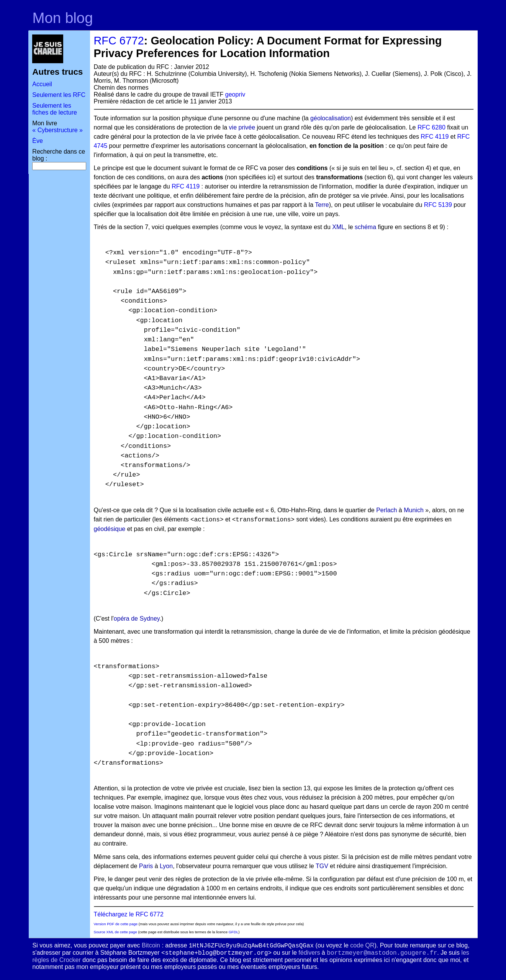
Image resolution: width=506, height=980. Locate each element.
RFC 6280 (431, 127)
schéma (365, 227)
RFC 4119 (435, 137)
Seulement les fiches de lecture (55, 109)
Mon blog (63, 18)
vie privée (242, 127)
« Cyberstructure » (57, 130)
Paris (146, 866)
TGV (322, 866)
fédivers (309, 953)
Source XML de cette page (115, 932)
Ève (38, 141)
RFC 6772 (119, 41)
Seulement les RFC (59, 95)
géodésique (110, 529)
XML (338, 227)
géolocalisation (331, 118)
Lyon (166, 866)
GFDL (234, 932)
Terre (322, 205)
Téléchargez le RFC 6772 (129, 914)
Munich (414, 510)
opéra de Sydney (137, 619)
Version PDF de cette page (116, 924)
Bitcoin (151, 945)
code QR (362, 945)
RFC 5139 (438, 205)
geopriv (235, 94)
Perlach (386, 510)
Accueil (42, 84)
